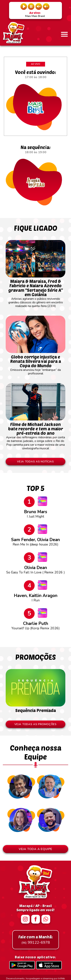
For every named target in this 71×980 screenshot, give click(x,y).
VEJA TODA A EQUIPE (35, 849)
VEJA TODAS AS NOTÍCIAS (36, 462)
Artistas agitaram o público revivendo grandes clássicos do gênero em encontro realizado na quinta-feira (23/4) (35, 292)
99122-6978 (36, 940)
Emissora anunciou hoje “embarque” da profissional (35, 363)
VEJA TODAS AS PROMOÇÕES (36, 725)
